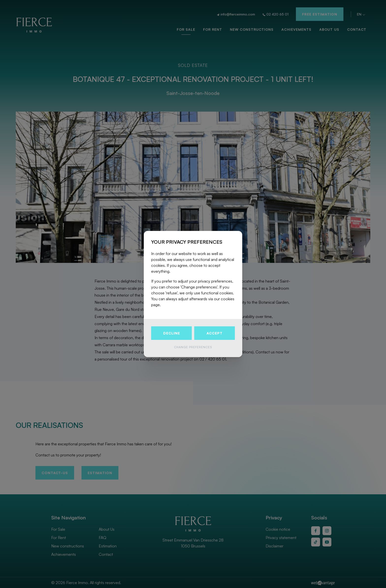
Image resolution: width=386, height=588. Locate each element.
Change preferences (193, 347)
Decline (172, 333)
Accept (215, 333)
